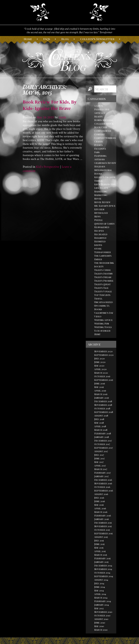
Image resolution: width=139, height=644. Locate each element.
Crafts (98, 141)
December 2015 (103, 523)
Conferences (103, 131)
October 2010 (102, 615)
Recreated (101, 234)
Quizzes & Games (104, 224)
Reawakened (102, 227)
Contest (100, 134)
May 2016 (99, 505)
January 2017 (101, 476)
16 (45, 117)
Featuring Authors (100, 158)
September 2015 (103, 533)
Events (98, 145)
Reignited (100, 238)
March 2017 (101, 469)
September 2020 (104, 355)
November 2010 (103, 612)
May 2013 (99, 608)
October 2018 (102, 408)
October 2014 (102, 573)
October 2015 (102, 530)
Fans (97, 152)
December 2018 (103, 401)
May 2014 (99, 590)
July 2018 (99, 419)
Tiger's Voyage (103, 291)
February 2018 (103, 433)
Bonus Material (104, 120)
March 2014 (101, 598)
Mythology (101, 213)
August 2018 (101, 416)
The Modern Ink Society (104, 265)
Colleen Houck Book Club (104, 125)
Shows (98, 245)
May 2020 (99, 366)
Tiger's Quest (102, 284)
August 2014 (101, 580)
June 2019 (100, 383)
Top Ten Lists (102, 295)
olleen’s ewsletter (97, 39)
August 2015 (101, 537)
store (98, 249)
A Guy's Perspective (102, 108)
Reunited (100, 241)
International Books (103, 172)
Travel (98, 299)
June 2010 (100, 623)
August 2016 (101, 494)
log (65, 39)
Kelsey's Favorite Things (105, 179)
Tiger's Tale (101, 288)
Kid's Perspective (48, 167)
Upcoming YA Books (102, 307)
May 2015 (99, 548)
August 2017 (101, 451)
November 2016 (103, 483)
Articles (100, 113)
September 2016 (104, 491)
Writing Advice (103, 320)
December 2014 (103, 565)
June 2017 (100, 458)
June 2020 (100, 362)
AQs (47, 39)
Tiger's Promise (104, 281)
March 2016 (101, 512)
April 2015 (100, 551)
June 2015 (99, 544)
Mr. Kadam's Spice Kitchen (105, 207)
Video (98, 316)
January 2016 (102, 519)
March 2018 (101, 430)
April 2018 (100, 426)
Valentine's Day (104, 313)
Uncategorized (104, 302)
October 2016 (102, 487)
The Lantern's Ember (103, 257)
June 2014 (100, 587)
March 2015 (101, 555)
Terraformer (103, 252)
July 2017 (99, 455)
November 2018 (103, 405)
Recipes (99, 231)
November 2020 (103, 351)
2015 (51, 117)
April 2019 (100, 391)
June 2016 (100, 501)
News (97, 216)
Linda (62, 117)
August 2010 (101, 619)
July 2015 (99, 540)
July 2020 (100, 358)
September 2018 (104, 412)
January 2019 (102, 398)
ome (28, 39)
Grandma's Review (105, 163)
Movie (98, 199)
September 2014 (104, 576)
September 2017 (104, 448)
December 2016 (103, 480)
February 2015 (102, 558)
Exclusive (100, 149)
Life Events (101, 188)
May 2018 (99, 423)
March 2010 (101, 630)
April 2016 (100, 508)
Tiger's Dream (103, 277)
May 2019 (99, 387)
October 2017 (102, 444)
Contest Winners (105, 138)
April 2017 (100, 466)
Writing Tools (103, 327)
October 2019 (102, 376)
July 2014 (99, 583)
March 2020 (101, 373)
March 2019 (101, 394)
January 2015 (101, 562)
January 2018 (102, 437)
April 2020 (100, 369)
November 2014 (103, 569)
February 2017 (103, 473)
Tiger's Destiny (104, 274)
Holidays (100, 166)
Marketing (101, 191)
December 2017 (103, 441)
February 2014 (103, 601)
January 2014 (102, 605)
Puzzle (98, 220)
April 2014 (100, 594)
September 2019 (104, 380)
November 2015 (103, 526)
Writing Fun (102, 324)
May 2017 (99, 462)
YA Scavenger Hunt (102, 332)
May (39, 117)
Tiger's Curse (103, 270)
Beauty (98, 116)
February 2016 (103, 516)
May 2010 (99, 626)
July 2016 (99, 498)
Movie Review (102, 202)
